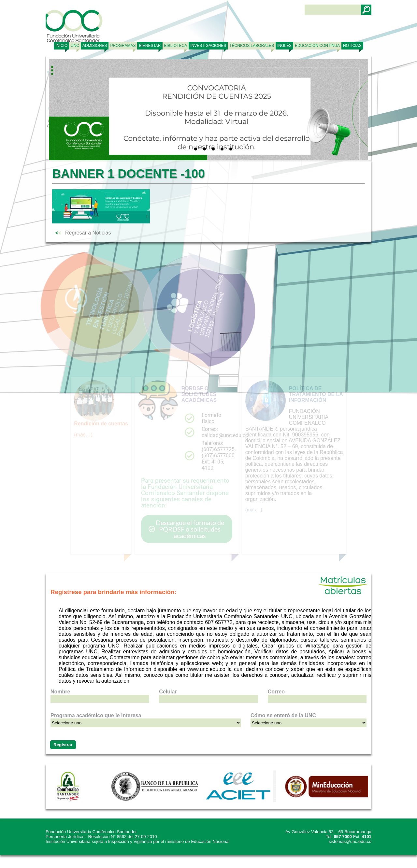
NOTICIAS (352, 46)
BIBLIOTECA (176, 46)
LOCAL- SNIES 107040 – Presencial (78, 289)
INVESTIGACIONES (208, 46)
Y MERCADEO (168, 314)
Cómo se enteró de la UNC (283, 715)
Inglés (284, 46)
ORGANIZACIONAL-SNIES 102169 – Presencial (170, 298)
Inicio (61, 46)
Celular (168, 692)
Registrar (63, 745)
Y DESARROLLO (74, 299)
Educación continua (317, 46)
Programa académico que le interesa (96, 715)
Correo (276, 692)
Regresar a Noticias (88, 233)
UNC (75, 46)
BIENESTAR (150, 46)
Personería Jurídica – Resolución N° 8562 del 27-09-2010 (101, 837)
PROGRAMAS (123, 46)
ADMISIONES (95, 46)
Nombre (60, 692)
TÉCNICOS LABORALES (252, 46)
